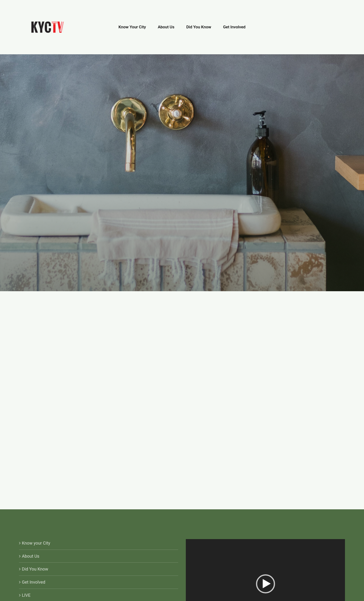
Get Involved (34, 582)
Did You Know (35, 569)
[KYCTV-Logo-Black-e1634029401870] (47, 23)
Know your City (36, 543)
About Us (31, 556)
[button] (266, 584)
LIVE (26, 595)
